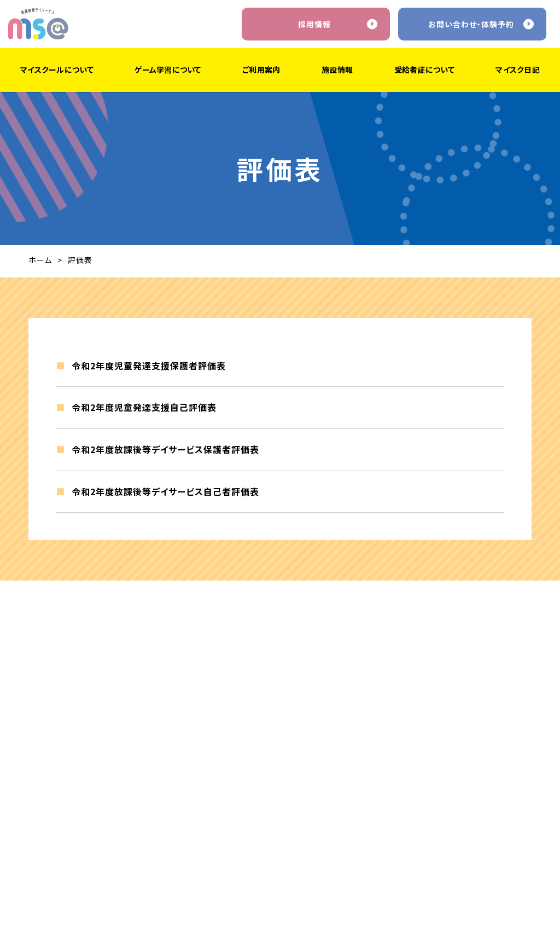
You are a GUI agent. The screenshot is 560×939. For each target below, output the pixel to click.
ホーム (40, 260)
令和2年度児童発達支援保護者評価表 (149, 369)
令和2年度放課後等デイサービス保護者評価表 (165, 453)
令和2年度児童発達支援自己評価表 (144, 410)
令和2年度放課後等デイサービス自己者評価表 (165, 494)
